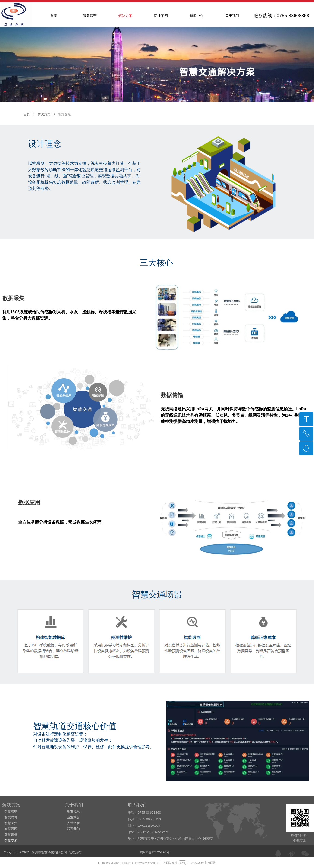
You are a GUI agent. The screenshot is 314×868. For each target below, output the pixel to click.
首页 (27, 114)
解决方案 (44, 114)
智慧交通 (64, 114)
